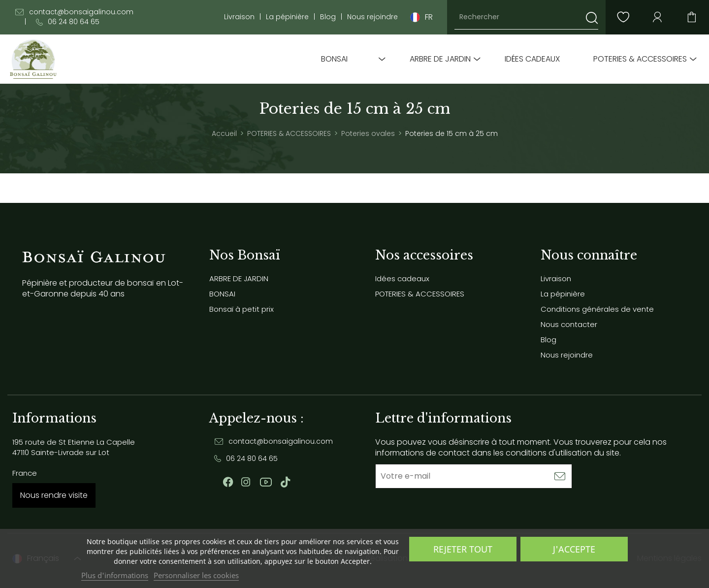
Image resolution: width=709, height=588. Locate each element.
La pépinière (287, 17)
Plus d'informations (115, 575)
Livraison (239, 17)
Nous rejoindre (372, 17)
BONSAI (334, 59)
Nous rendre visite (54, 495)
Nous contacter (569, 324)
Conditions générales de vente (597, 309)
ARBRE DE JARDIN (440, 59)
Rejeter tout (463, 549)
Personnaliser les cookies (196, 575)
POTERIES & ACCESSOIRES (640, 59)
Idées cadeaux (532, 59)
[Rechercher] (526, 17)
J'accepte (574, 549)
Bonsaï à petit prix (242, 309)
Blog (328, 17)
